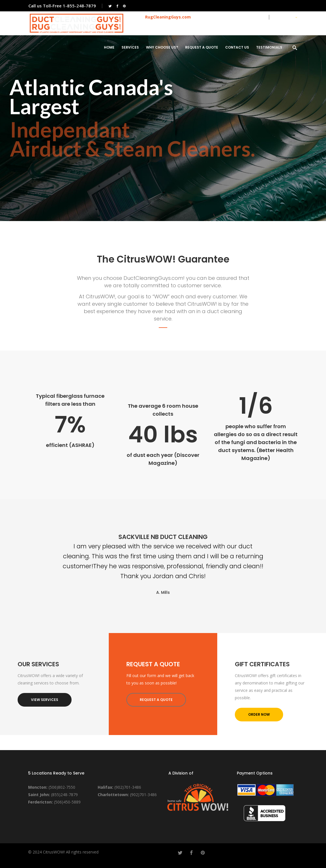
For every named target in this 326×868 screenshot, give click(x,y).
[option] (163, 564)
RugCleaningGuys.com (168, 17)
